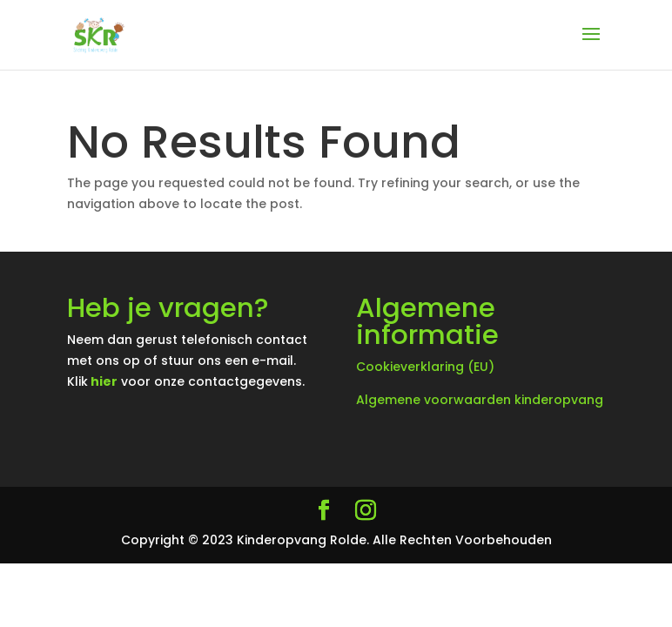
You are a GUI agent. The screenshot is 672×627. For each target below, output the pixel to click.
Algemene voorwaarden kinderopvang (480, 400)
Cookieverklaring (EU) (425, 367)
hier (104, 381)
